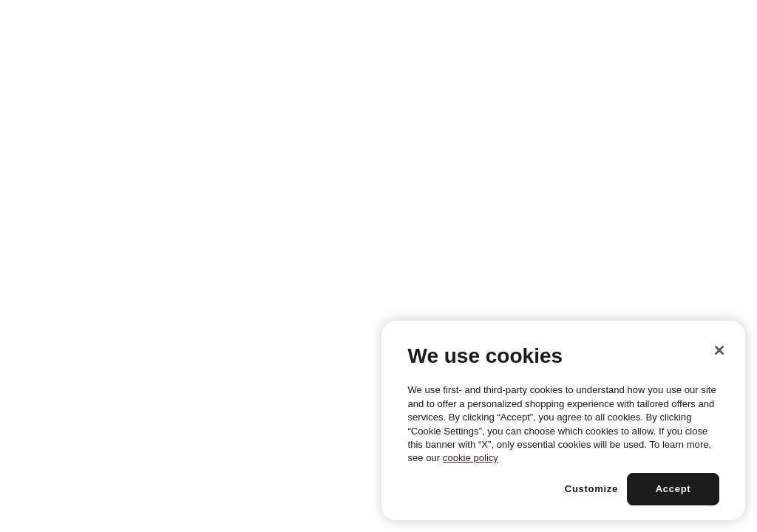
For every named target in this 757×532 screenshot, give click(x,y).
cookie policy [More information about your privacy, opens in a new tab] (471, 458)
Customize (591, 489)
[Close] (719, 350)
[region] (563, 420)
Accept (673, 489)
